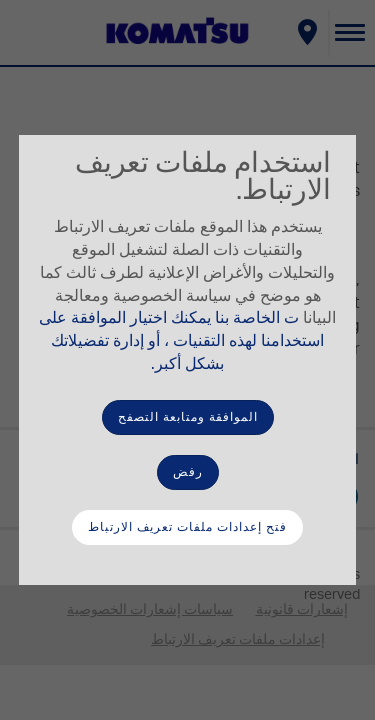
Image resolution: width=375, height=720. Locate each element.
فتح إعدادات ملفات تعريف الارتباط (187, 527)
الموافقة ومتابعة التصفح (188, 417)
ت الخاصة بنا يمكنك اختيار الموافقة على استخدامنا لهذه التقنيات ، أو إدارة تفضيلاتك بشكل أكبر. (181, 341)
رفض (188, 472)
